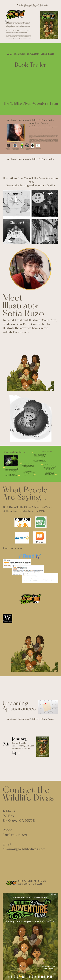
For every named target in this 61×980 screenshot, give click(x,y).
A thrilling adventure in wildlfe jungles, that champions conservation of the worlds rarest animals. (40, 456)
